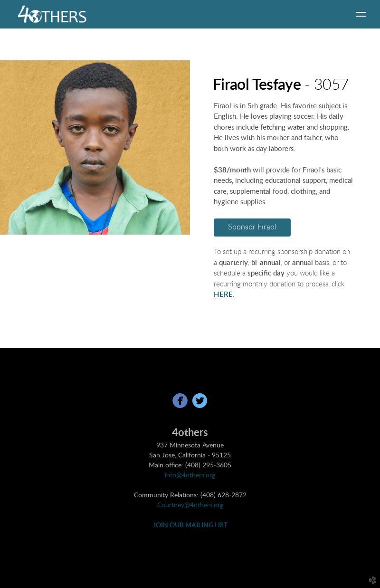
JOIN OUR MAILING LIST (190, 525)
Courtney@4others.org (190, 505)
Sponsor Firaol (252, 227)
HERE (223, 295)
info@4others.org (190, 475)
